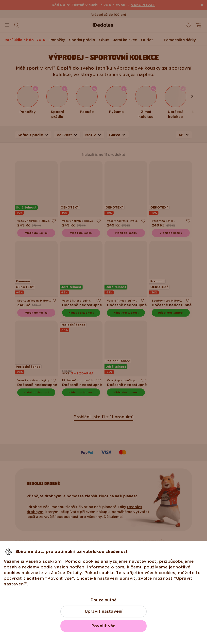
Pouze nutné (103, 600)
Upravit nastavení (104, 611)
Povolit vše (103, 626)
